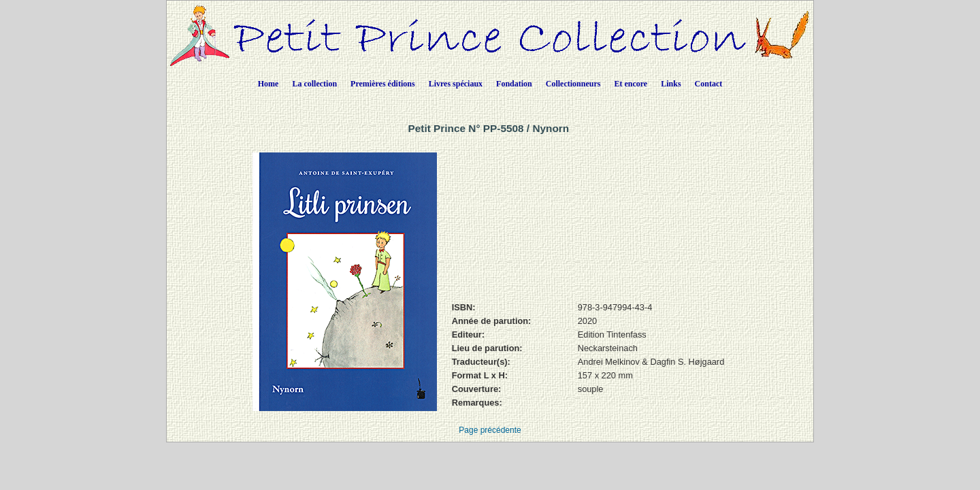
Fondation (514, 84)
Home (268, 84)
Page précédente (490, 430)
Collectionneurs (573, 84)
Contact (709, 84)
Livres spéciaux (456, 84)
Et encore (631, 84)
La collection (314, 84)
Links (671, 84)
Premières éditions (383, 84)
